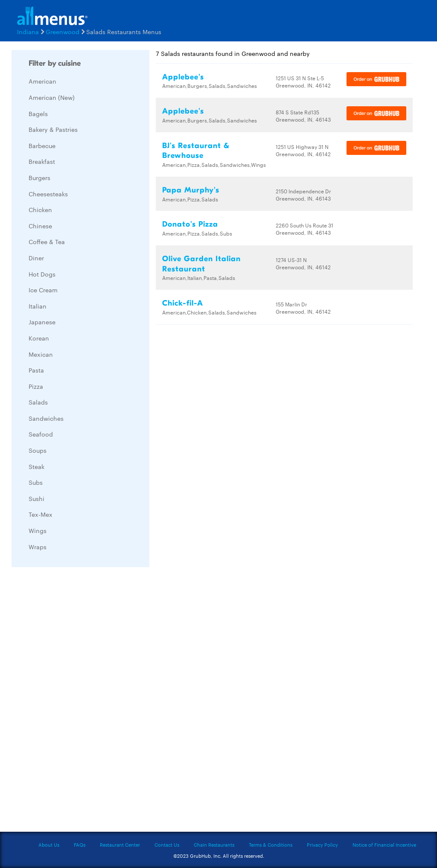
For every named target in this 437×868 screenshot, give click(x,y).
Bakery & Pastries (53, 129)
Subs (36, 482)
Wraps (38, 547)
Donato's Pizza (190, 224)
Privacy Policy (322, 845)
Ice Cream (43, 290)
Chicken (40, 210)
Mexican (41, 354)
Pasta (36, 370)
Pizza (36, 386)
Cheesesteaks (48, 194)
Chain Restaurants (214, 845)
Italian (38, 306)
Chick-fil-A (183, 303)
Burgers (39, 178)
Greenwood (63, 32)
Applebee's (183, 77)
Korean (39, 338)
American (42, 81)
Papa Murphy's (191, 190)
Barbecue (42, 146)
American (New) (52, 97)
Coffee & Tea (47, 242)
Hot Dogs (42, 274)
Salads (38, 402)
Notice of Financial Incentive (384, 845)
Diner (36, 258)
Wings (38, 530)
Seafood (41, 434)
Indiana (28, 32)
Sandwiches (46, 418)
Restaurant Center (120, 845)
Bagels (38, 114)
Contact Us (167, 845)
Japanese (42, 322)
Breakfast (42, 161)
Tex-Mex (41, 514)
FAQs (80, 845)
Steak (36, 466)
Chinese (40, 226)
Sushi (36, 498)
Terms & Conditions (271, 845)
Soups (38, 450)
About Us (49, 845)
